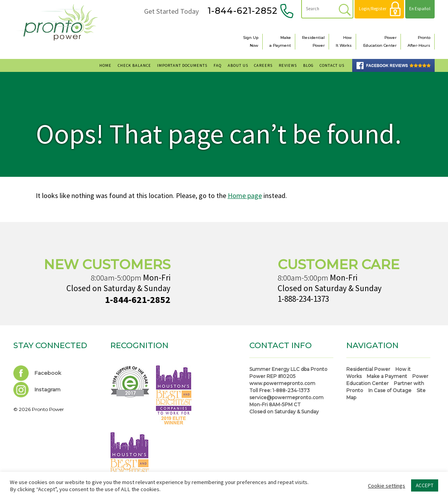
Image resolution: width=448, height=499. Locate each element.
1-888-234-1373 (303, 299)
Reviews (288, 65)
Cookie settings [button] (387, 486)
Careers (263, 65)
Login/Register (373, 9)
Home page (245, 195)
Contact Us (332, 65)
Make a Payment (387, 376)
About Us (238, 65)
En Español (420, 9)
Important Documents (182, 65)
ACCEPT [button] (425, 485)
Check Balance (134, 65)
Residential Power (368, 369)
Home (105, 65)
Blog (308, 65)
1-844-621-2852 (243, 11)
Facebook (37, 373)
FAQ (218, 65)
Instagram (37, 389)
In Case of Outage (390, 390)
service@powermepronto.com (286, 397)
